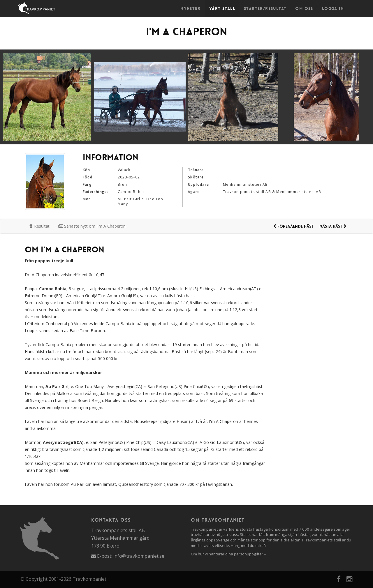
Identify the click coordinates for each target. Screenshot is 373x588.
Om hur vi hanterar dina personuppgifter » (228, 554)
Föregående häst (293, 226)
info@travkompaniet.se (139, 556)
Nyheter (190, 8)
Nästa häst (333, 226)
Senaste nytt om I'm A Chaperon (92, 226)
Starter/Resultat (265, 8)
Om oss (304, 8)
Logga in (333, 8)
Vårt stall (222, 8)
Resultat (39, 226)
